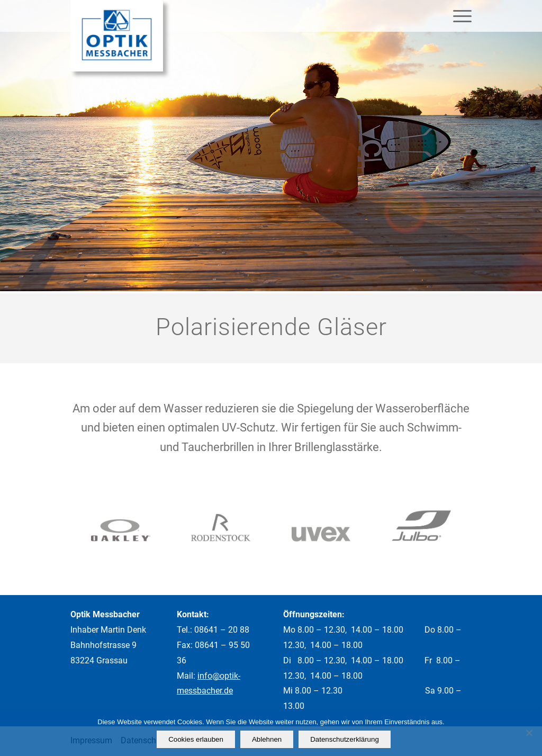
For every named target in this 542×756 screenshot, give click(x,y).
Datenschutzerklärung (345, 739)
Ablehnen (267, 739)
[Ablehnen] (529, 733)
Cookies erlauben (196, 739)
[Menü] (459, 16)
